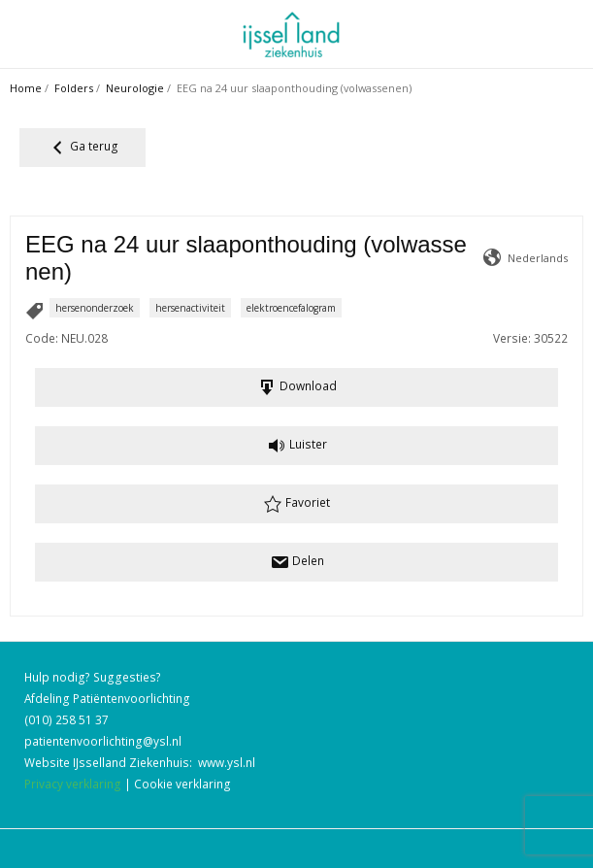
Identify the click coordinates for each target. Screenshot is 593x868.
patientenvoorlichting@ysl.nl (103, 741)
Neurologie (135, 88)
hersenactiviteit (190, 308)
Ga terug (83, 148)
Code (40, 338)
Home (26, 88)
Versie (511, 338)
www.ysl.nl (227, 762)
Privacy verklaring (73, 784)
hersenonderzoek (95, 308)
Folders (74, 88)
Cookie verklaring (182, 784)
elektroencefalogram (291, 308)
